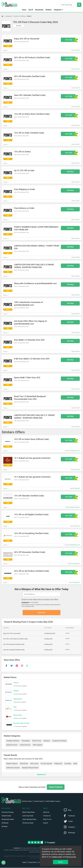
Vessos (16, 683)
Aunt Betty (68, 764)
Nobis (75, 764)
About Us (46, 812)
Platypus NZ (58, 764)
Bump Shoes (18, 715)
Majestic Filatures (12, 764)
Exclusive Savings (8, 812)
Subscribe (42, 613)
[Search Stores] (79, 5)
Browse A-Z (41, 775)
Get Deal (70, 172)
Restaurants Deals (8, 820)
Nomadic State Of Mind (21, 723)
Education (47, 741)
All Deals (5, 827)
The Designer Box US (75, 451)
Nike (15, 707)
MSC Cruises (34, 764)
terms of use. (71, 857)
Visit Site (19, 26)
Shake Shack (24, 764)
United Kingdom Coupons (53, 801)
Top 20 (31, 10)
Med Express (18, 699)
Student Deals (6, 816)
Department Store (12, 745)
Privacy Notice (32, 863)
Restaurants (39, 10)
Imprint (45, 823)
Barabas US (77, 583)
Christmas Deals (28, 823)
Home (24, 10)
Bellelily (16, 691)
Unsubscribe (25, 602)
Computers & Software (59, 741)
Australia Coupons (27, 801)
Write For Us (47, 820)
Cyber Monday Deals (29, 820)
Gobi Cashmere (76, 564)
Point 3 (29, 16)
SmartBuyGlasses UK (75, 545)
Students (49, 10)
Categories (57, 10)
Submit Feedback (56, 787)
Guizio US (77, 526)
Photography (26, 741)
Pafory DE (77, 488)
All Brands (5, 823)
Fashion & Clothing (20, 16)
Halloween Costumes (13, 768)
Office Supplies (38, 745)
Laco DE (78, 470)
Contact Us (47, 816)
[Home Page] (3, 16)
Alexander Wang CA (75, 507)
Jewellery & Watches (13, 741)
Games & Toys (37, 741)
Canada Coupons (39, 801)
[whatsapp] (27, 666)
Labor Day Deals (28, 816)
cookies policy (57, 857)
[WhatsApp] (4, 863)
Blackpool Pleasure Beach (30, 768)
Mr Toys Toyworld (46, 764)
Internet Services (25, 745)
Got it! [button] (61, 862)
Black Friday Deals (29, 812)
